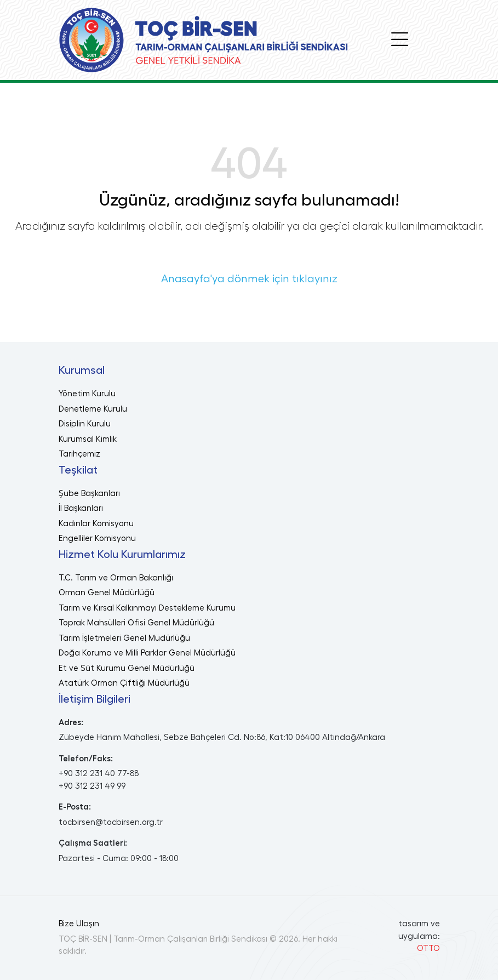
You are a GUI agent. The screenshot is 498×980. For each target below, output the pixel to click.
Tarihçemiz (79, 454)
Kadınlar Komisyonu (96, 524)
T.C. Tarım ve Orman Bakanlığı (116, 578)
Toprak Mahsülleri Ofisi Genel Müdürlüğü (136, 623)
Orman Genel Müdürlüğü (107, 593)
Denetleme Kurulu (93, 409)
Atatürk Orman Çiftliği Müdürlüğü (124, 683)
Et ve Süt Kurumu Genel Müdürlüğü (127, 668)
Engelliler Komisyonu (97, 539)
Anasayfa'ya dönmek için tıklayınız (249, 279)
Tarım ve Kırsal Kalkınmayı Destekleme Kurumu (147, 608)
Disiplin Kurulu (85, 424)
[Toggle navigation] (400, 40)
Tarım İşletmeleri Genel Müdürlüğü (124, 638)
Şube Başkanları (89, 494)
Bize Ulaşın (79, 924)
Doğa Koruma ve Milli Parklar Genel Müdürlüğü (147, 653)
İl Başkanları (81, 508)
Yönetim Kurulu (87, 394)
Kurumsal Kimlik (88, 439)
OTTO (428, 948)
